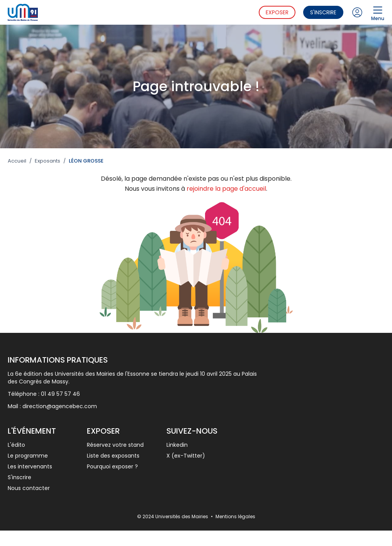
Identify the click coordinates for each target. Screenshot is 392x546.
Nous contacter (29, 488)
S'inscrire (323, 12)
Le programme (28, 456)
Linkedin (177, 445)
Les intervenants (30, 466)
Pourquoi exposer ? (112, 466)
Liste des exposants (113, 456)
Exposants (48, 161)
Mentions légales (235, 516)
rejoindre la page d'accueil (226, 189)
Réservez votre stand (115, 445)
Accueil (17, 161)
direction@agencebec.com (60, 406)
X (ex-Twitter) (186, 456)
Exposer (277, 12)
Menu (378, 12)
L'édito (16, 445)
